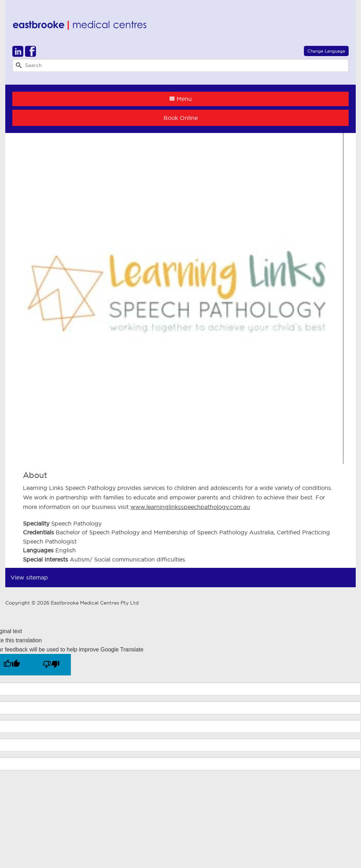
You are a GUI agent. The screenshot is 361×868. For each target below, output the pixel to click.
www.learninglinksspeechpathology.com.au (190, 507)
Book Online (181, 118)
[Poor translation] (51, 665)
